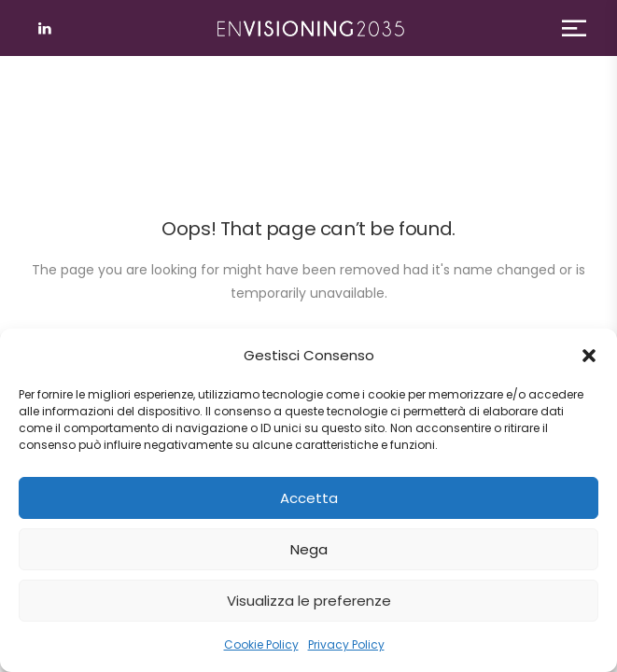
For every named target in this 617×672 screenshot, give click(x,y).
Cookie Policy (261, 644)
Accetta (309, 498)
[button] (589, 356)
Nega (309, 549)
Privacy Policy (346, 644)
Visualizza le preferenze (309, 601)
